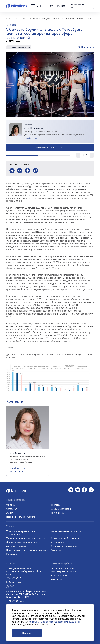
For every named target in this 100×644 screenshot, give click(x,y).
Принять (27, 633)
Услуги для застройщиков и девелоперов (21, 533)
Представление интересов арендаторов (27, 550)
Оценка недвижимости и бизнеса (24, 542)
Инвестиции (57, 542)
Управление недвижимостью (66, 531)
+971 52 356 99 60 (15, 601)
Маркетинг (12, 554)
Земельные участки (61, 509)
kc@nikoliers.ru (31, 138)
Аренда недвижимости (18, 546)
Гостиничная (58, 513)
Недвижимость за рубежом (20, 517)
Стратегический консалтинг (66, 538)
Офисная (11, 505)
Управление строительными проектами (27, 538)
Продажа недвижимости (64, 546)
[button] (37, 6)
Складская (12, 509)
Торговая (56, 505)
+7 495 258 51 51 (14, 578)
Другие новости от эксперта (50, 148)
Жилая (10, 513)
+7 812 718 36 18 (59, 575)
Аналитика (57, 550)
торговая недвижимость (19, 47)
